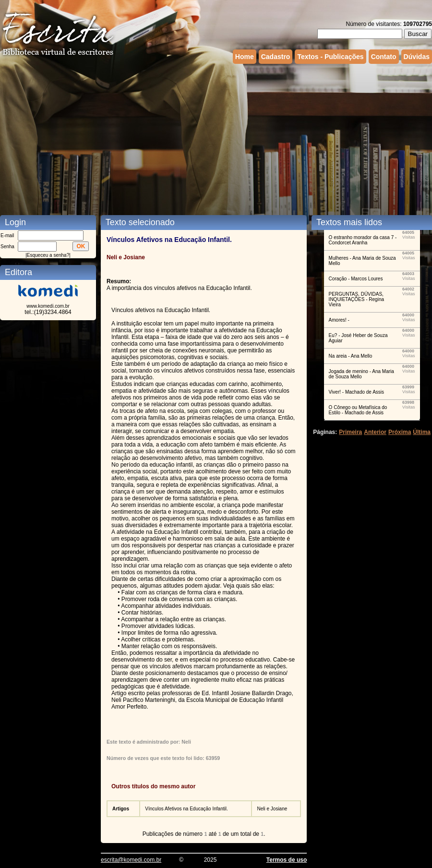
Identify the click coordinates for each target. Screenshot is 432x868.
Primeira (350, 432)
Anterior (375, 432)
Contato (384, 57)
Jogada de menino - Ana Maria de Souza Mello (361, 374)
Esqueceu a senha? (48, 255)
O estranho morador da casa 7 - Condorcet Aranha (363, 240)
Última (422, 432)
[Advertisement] (164, 138)
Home (245, 57)
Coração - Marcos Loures (356, 279)
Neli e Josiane (272, 809)
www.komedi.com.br (48, 306)
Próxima (400, 432)
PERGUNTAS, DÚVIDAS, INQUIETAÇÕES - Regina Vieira (356, 299)
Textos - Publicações (330, 57)
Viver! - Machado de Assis (356, 392)
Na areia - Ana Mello (351, 356)
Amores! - (339, 320)
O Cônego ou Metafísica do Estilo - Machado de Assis (358, 410)
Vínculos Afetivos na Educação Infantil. (186, 809)
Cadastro (276, 57)
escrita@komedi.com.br (131, 860)
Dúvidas (417, 57)
